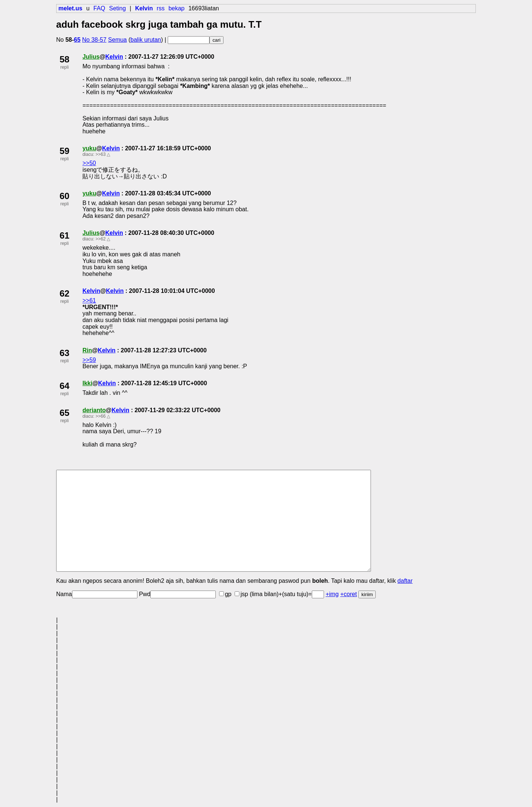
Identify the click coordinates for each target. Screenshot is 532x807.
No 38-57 (94, 40)
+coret (349, 594)
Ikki (87, 383)
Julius (91, 57)
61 (64, 235)
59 (64, 151)
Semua (118, 40)
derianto (94, 410)
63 (64, 353)
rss (161, 8)
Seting (117, 8)
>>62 (101, 239)
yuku (89, 148)
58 (64, 59)
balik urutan (146, 40)
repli (64, 67)
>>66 (101, 416)
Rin (87, 350)
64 (64, 386)
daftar (405, 581)
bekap (177, 8)
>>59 (89, 360)
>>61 (89, 300)
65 (77, 40)
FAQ (99, 8)
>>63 (101, 154)
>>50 (89, 163)
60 (64, 196)
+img (332, 594)
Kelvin (114, 57)
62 (64, 293)
